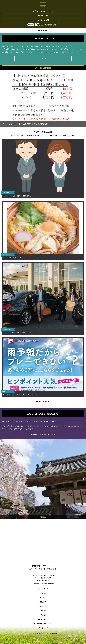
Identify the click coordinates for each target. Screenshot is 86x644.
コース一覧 (43, 58)
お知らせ (43, 593)
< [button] (3, 479)
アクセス (43, 615)
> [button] (83, 479)
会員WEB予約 (43, 15)
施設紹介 (43, 602)
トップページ (43, 589)
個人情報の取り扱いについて (43, 624)
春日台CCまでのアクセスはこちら (43, 435)
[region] (43, 479)
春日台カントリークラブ (43, 7)
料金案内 (43, 611)
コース (43, 598)
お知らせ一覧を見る (43, 402)
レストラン (43, 606)
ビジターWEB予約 (43, 20)
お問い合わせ (43, 619)
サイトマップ (43, 628)
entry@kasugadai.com (47, 583)
